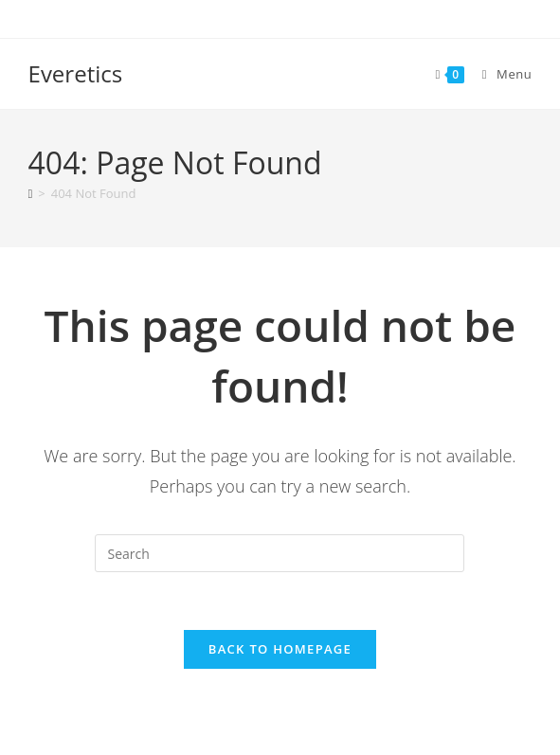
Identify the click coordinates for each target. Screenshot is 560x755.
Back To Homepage (280, 649)
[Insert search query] (280, 553)
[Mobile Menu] (500, 74)
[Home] (31, 193)
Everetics (76, 73)
